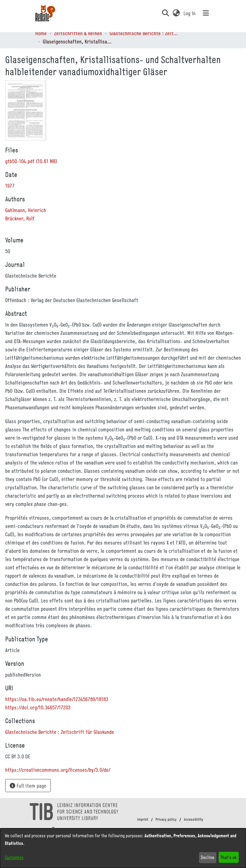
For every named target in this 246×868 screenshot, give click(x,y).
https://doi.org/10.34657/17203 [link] (38, 707)
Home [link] (41, 33)
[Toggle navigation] (206, 13)
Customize (14, 857)
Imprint (143, 819)
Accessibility (193, 819)
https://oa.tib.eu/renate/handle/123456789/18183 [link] (57, 699)
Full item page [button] (28, 786)
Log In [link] (190, 13)
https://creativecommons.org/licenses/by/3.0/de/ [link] (58, 770)
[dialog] (123, 848)
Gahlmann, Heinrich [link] (26, 210)
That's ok (229, 857)
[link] (31, 161)
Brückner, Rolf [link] (20, 218)
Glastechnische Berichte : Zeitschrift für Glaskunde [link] (144, 33)
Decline (207, 857)
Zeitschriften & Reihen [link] (78, 33)
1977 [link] (10, 186)
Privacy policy (166, 819)
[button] (165, 13)
